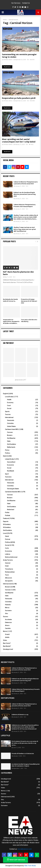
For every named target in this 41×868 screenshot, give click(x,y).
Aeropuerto (9, 581)
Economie (10, 465)
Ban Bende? (7, 646)
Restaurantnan (10, 572)
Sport (7, 474)
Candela (8, 628)
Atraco (7, 625)
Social (9, 408)
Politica (8, 542)
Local (5, 533)
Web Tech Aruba (30, 866)
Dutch (5, 29)
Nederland (11, 510)
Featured (11, 72)
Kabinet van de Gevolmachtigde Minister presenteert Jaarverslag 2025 (25, 194)
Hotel (7, 566)
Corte (7, 548)
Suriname (8, 611)
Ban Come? (7, 643)
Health (9, 400)
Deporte (6, 521)
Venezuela (11, 420)
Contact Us (26, 3)
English (6, 394)
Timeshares (9, 569)
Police (7, 450)
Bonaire (10, 29)
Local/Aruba (9, 397)
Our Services (16, 3)
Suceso (6, 617)
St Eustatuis (7, 524)
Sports (7, 412)
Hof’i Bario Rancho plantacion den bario (18, 273)
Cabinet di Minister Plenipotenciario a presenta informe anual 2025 (26, 183)
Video (5, 640)
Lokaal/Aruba (9, 459)
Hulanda (8, 605)
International (9, 417)
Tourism (8, 414)
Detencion (8, 622)
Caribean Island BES (12, 429)
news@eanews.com (25, 849)
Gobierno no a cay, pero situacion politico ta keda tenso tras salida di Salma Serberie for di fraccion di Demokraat (25, 727)
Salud (7, 536)
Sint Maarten (11, 438)
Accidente (8, 619)
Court (9, 405)
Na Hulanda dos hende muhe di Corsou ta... (10, 300)
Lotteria (8, 554)
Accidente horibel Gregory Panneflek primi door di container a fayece (26, 765)
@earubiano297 (20, 380)
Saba (9, 441)
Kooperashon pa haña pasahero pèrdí (19, 98)
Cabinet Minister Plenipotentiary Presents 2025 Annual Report (25, 205)
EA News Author (8, 60)
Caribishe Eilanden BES (13, 492)
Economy (10, 403)
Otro (7, 613)
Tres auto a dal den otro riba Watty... (29, 321)
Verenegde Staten (13, 489)
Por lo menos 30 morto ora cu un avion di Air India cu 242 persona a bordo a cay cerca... (25, 743)
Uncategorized (8, 649)
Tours (7, 575)
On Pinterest (8, 343)
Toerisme (8, 477)
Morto (5, 631)
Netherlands (11, 447)
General (8, 563)
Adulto (7, 637)
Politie (7, 512)
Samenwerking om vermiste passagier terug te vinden (19, 56)
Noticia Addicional (11, 557)
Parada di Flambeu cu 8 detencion (23, 754)
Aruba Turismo (8, 560)
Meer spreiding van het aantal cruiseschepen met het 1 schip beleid (19, 141)
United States (11, 426)
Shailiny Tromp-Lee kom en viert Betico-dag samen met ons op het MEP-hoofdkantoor (25, 229)
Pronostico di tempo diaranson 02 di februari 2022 (29, 301)
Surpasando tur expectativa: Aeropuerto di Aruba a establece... (11, 321)
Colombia (10, 423)
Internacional (12, 113)
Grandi (7, 634)
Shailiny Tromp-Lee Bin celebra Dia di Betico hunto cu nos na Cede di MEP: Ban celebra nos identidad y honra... (26, 217)
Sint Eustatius (12, 444)
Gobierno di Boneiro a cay (20, 715)
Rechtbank (11, 471)
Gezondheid (11, 462)
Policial (8, 539)
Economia (8, 551)
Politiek (8, 515)
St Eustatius (7, 527)
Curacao (10, 432)
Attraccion (8, 578)
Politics (8, 453)
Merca (7, 608)
